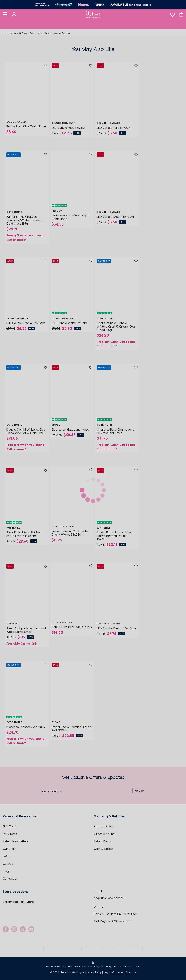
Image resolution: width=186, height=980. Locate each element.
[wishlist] (172, 14)
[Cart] (181, 14)
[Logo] (93, 14)
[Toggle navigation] (5, 14)
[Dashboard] (14, 14)
